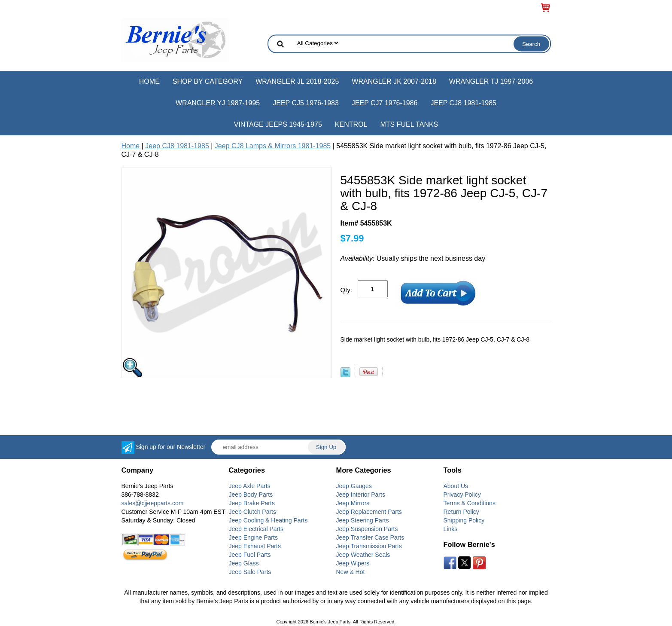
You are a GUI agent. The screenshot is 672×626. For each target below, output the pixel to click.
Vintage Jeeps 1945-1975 (278, 124)
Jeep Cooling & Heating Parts (268, 520)
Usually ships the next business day (413, 258)
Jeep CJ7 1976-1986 (385, 103)
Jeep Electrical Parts (256, 529)
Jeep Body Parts (251, 495)
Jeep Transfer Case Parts (370, 537)
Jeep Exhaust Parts (255, 546)
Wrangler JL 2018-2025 (297, 81)
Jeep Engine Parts (253, 537)
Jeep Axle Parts (250, 486)
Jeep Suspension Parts (367, 529)
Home (149, 81)
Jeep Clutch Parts (253, 512)
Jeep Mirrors (353, 503)
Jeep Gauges (354, 486)
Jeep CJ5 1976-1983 (306, 103)
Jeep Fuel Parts (250, 555)
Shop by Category (208, 81)
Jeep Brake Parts (252, 503)
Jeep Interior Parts (361, 495)
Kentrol (351, 124)
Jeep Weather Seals (363, 555)
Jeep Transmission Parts (369, 546)
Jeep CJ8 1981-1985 (463, 103)
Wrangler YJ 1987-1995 (218, 103)
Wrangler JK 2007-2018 (394, 81)
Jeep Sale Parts (250, 572)
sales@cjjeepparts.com (153, 503)
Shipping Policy (464, 520)
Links (451, 529)
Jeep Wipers (353, 563)
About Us (456, 486)
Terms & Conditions (470, 503)
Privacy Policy (462, 495)
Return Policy (461, 512)
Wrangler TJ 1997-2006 (491, 81)
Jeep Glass (244, 563)
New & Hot (351, 572)
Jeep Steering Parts (363, 520)
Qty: (347, 290)
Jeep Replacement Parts (369, 512)
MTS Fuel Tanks (409, 124)
